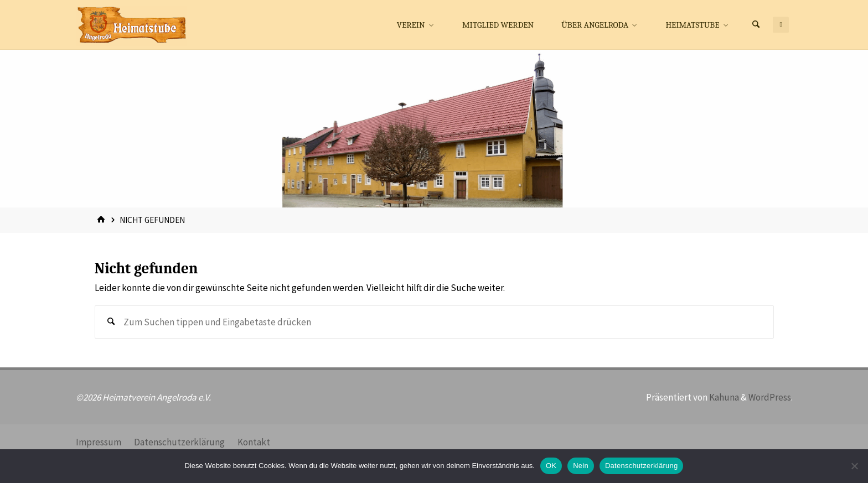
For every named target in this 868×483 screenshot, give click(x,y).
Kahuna (723, 397)
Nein (581, 466)
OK (551, 466)
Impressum (99, 442)
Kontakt (254, 442)
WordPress (770, 397)
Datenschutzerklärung (179, 442)
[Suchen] (756, 25)
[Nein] (854, 466)
